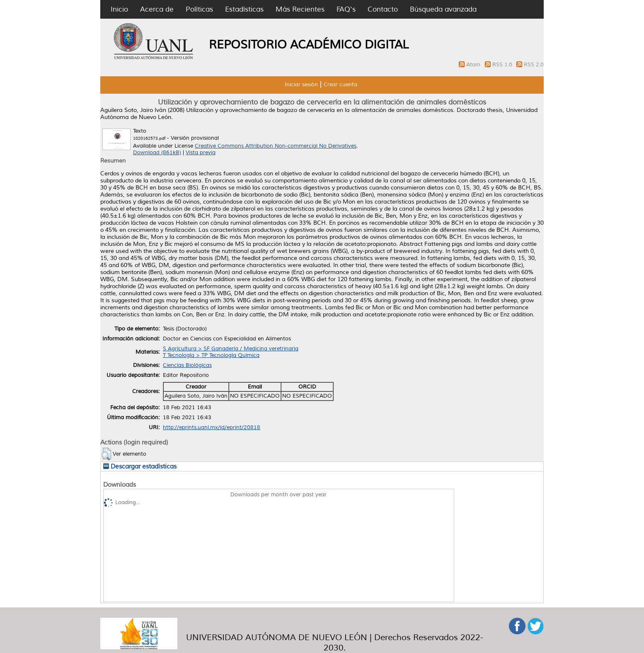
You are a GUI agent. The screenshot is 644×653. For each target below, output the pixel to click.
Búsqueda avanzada (443, 9)
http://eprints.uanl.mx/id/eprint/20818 (212, 427)
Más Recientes (300, 9)
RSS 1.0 (503, 65)
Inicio (119, 9)
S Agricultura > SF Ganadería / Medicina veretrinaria (231, 349)
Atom (474, 65)
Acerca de (157, 9)
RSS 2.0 (534, 65)
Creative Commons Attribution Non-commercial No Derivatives (276, 146)
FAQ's (346, 9)
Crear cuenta (340, 85)
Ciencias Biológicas (187, 365)
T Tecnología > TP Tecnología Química (211, 355)
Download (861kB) (157, 153)
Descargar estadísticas (140, 466)
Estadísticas (244, 9)
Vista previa (201, 153)
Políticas (199, 9)
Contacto (383, 9)
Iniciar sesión (301, 85)
